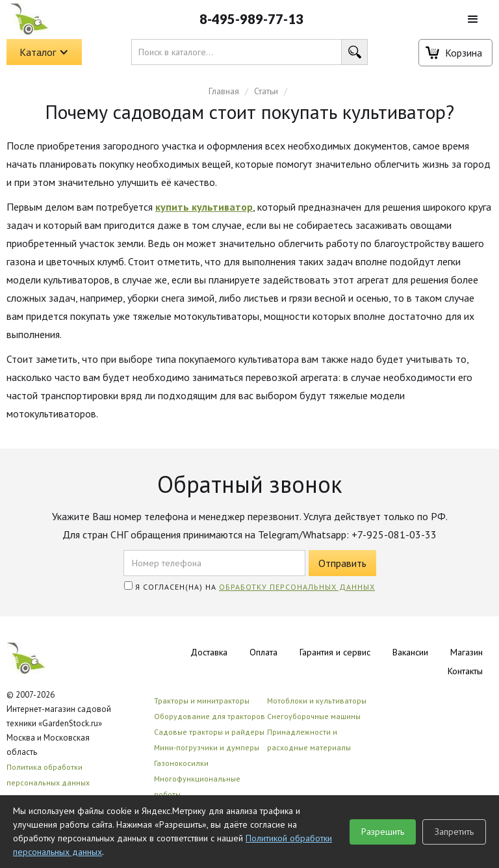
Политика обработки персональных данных (48, 775)
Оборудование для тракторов (210, 716)
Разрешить (383, 832)
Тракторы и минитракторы (202, 701)
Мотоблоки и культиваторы (317, 701)
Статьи (266, 91)
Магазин (467, 652)
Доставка (209, 652)
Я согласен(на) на (249, 586)
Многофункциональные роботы (197, 786)
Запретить (454, 832)
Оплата (263, 652)
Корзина (464, 53)
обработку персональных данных (297, 587)
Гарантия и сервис (335, 652)
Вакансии (410, 652)
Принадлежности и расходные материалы (309, 740)
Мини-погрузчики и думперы (207, 747)
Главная (224, 91)
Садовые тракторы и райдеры (209, 732)
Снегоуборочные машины (314, 716)
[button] (473, 20)
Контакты (465, 671)
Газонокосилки (181, 763)
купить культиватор (204, 207)
